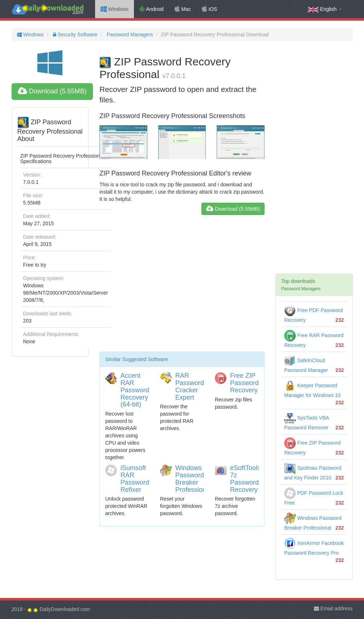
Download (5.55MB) (52, 91)
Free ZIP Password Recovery (244, 383)
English (325, 9)
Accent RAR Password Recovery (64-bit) (135, 390)
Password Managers (129, 35)
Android (151, 9)
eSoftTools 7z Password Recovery (245, 479)
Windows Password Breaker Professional (193, 479)
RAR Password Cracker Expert (190, 386)
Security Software (75, 35)
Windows (115, 9)
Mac (183, 9)
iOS (209, 9)
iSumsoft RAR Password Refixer (135, 479)
